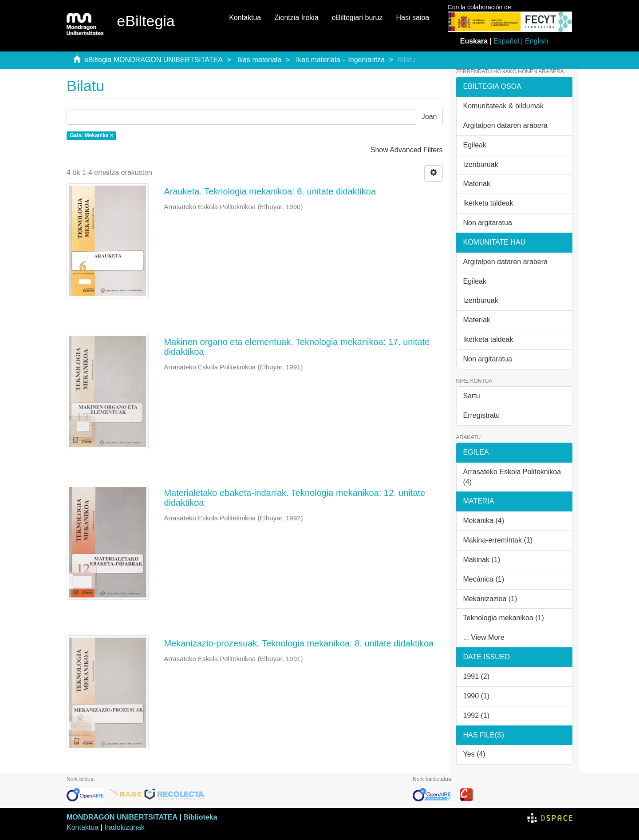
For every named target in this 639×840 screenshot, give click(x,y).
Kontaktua (245, 18)
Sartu (472, 396)
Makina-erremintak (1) (498, 540)
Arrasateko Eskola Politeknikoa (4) (512, 477)
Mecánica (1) (484, 579)
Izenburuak (481, 164)
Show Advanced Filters (407, 150)
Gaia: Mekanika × (91, 135)
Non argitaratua (488, 223)
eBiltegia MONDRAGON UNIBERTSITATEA (154, 60)
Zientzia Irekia (296, 18)
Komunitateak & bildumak (503, 106)
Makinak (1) (482, 560)
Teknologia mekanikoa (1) (504, 618)
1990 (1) (477, 696)
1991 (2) (477, 676)
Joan (429, 117)
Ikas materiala (260, 60)
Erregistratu (482, 415)
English (536, 41)
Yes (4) (474, 754)
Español (506, 41)
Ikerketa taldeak (488, 203)
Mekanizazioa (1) (490, 599)
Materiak (477, 184)
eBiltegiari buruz (357, 18)
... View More (484, 637)
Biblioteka (200, 817)
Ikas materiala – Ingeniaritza (340, 60)
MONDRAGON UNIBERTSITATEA (122, 817)
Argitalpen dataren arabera (505, 125)
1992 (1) (477, 715)
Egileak (475, 145)
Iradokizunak (124, 827)
